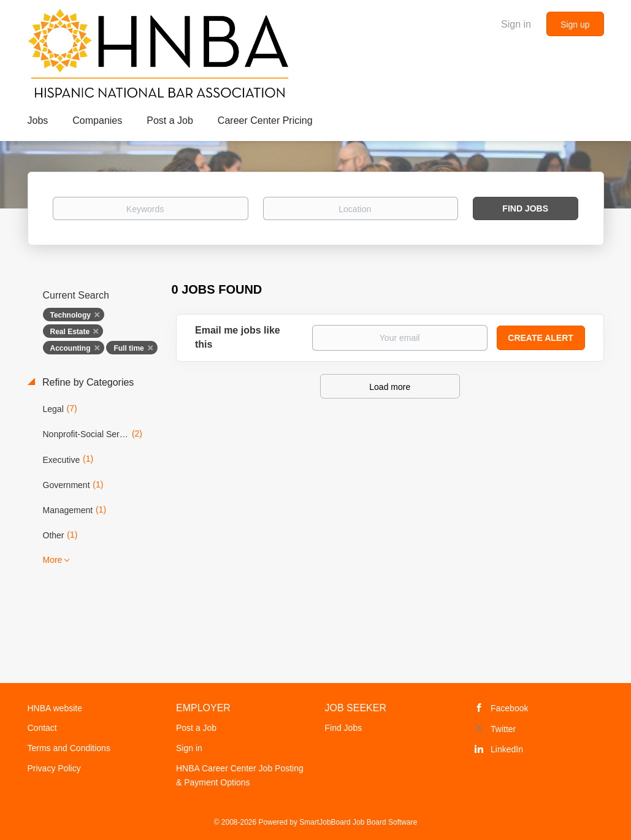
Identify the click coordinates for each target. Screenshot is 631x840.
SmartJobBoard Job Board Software (358, 822)
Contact (42, 728)
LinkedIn (507, 749)
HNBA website (55, 708)
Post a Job (196, 728)
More (53, 560)
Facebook (509, 708)
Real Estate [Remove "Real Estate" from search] (70, 332)
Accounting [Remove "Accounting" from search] (71, 348)
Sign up (575, 25)
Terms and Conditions (69, 748)
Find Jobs (525, 208)
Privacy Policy (54, 768)
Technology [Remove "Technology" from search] (71, 315)
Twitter (503, 729)
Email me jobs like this (238, 337)
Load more (390, 387)
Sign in (516, 24)
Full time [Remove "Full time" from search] (128, 348)
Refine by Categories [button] (87, 382)
